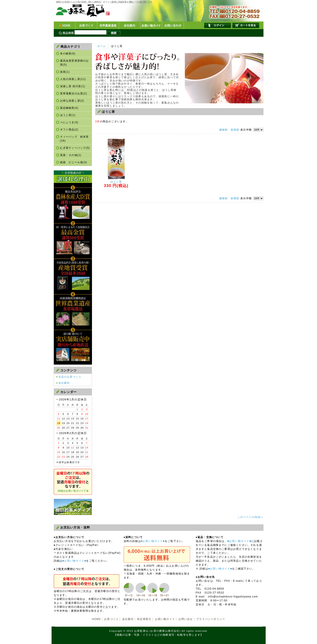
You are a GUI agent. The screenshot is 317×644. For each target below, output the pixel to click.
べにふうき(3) (69, 122)
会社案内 (129, 25)
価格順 (223, 130)
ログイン (218, 25)
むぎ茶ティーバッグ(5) (75, 148)
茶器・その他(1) (71, 155)
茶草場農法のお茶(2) (74, 93)
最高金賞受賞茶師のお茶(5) (74, 63)
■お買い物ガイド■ (74, 561)
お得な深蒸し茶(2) (72, 101)
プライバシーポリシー (211, 619)
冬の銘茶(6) (68, 54)
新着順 (235, 130)
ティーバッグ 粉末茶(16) (74, 139)
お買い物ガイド (151, 25)
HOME (65, 25)
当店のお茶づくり (70, 377)
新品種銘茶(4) (69, 108)
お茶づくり (86, 25)
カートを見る (246, 25)
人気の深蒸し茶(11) (73, 79)
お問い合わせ (173, 25)
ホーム (102, 46)
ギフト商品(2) (69, 130)
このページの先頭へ (250, 517)
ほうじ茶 (116, 182)
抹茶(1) (65, 72)
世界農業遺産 (108, 25)
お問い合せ (186, 619)
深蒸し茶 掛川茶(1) (73, 86)
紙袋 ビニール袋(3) (74, 162)
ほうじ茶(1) (68, 115)
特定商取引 (144, 619)
